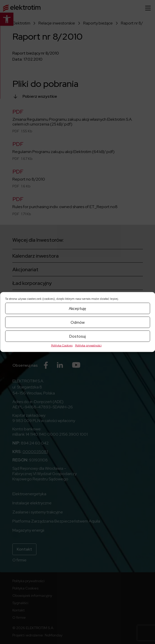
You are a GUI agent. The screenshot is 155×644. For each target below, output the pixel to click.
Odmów (78, 322)
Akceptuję (77, 308)
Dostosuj (77, 336)
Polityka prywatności (88, 345)
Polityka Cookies (62, 345)
